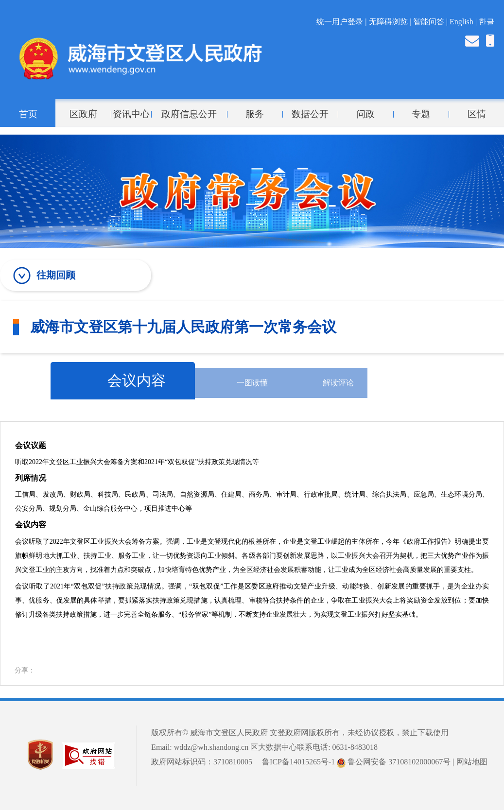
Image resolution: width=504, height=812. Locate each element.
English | (464, 22)
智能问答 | (431, 22)
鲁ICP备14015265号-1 (298, 762)
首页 (28, 114)
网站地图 (472, 762)
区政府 (83, 114)
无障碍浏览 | (391, 22)
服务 (255, 114)
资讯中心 (131, 114)
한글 (487, 22)
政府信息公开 (189, 114)
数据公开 (310, 114)
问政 (365, 114)
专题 (421, 114)
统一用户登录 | (342, 22)
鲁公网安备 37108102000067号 (394, 762)
